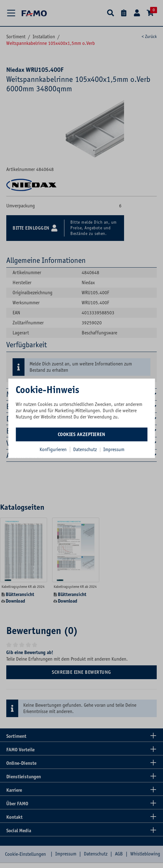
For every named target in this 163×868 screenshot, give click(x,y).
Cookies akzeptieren (82, 434)
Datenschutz (86, 449)
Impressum (114, 449)
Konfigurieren (53, 449)
